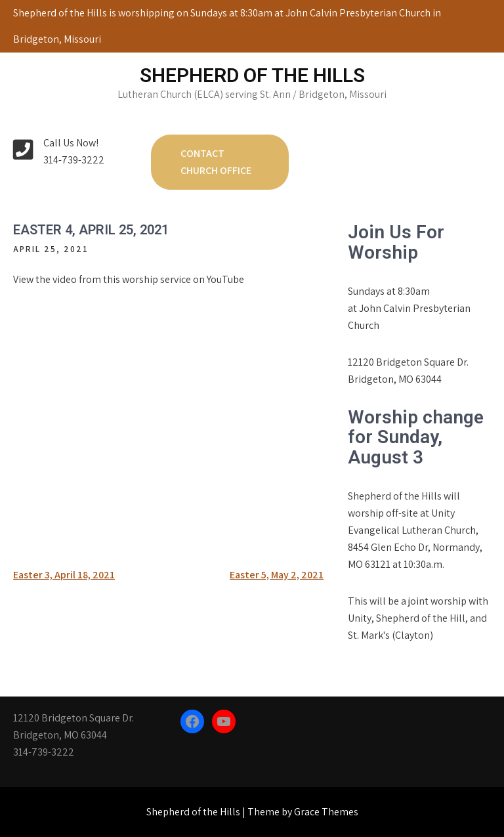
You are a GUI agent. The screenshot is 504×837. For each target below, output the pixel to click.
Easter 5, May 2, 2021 (277, 575)
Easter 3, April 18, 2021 (64, 575)
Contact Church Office (216, 162)
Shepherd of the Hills (252, 75)
